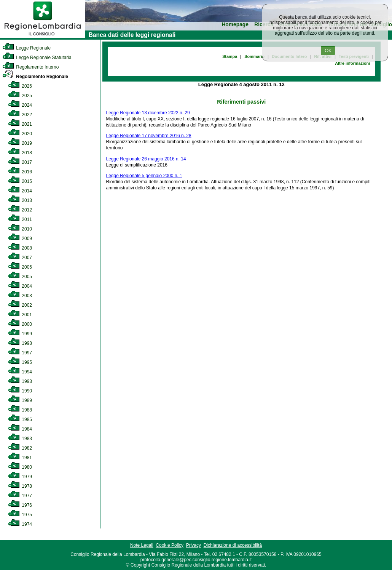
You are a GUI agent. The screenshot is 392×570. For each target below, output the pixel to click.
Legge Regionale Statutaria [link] (37, 58)
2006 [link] (20, 267)
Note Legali (142, 545)
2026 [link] (20, 86)
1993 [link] (20, 381)
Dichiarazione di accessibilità (233, 545)
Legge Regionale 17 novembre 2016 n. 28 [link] (149, 136)
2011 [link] (20, 219)
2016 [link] (20, 172)
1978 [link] (20, 486)
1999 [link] (20, 334)
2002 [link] (20, 305)
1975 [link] (20, 515)
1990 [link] (20, 391)
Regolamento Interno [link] (30, 67)
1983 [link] (20, 439)
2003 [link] (20, 296)
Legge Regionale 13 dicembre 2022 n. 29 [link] (148, 113)
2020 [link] (20, 134)
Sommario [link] (254, 56)
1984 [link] (20, 429)
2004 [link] (20, 286)
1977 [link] (20, 496)
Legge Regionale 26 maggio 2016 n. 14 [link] (146, 159)
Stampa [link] (230, 56)
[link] (43, 37)
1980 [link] (20, 467)
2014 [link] (20, 191)
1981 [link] (20, 458)
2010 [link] (20, 229)
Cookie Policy (170, 545)
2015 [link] (20, 181)
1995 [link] (20, 362)
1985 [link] (20, 419)
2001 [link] (20, 315)
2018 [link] (20, 153)
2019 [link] (20, 143)
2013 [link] (20, 200)
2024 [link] (20, 105)
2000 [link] (20, 324)
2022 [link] (20, 115)
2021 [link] (20, 124)
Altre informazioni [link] (352, 63)
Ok (328, 50)
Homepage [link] (235, 25)
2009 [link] (20, 239)
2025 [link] (20, 96)
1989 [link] (20, 400)
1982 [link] (20, 448)
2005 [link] (20, 277)
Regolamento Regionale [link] (35, 77)
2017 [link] (20, 162)
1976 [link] (20, 505)
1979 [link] (20, 477)
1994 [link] (20, 372)
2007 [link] (20, 258)
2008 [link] (20, 248)
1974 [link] (20, 524)
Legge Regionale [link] (26, 48)
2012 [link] (20, 210)
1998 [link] (20, 343)
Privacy (194, 545)
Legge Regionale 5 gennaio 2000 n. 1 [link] (144, 176)
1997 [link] (20, 353)
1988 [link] (20, 410)
